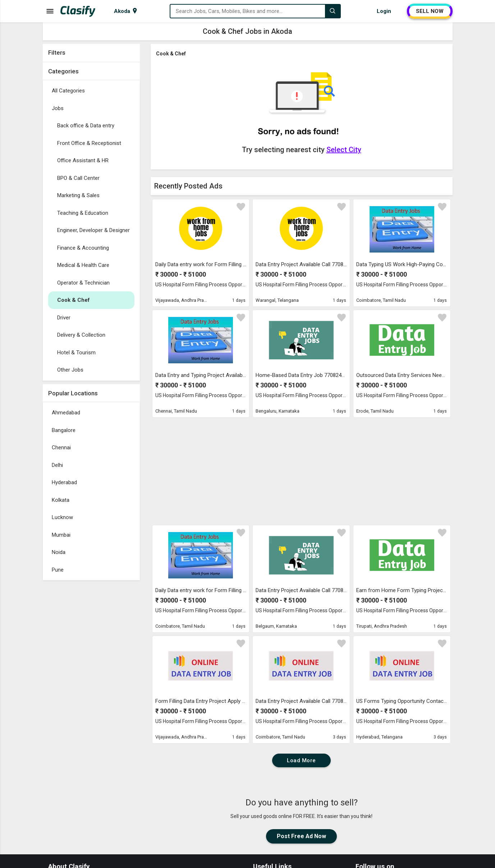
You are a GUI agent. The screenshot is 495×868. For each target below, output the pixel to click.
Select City (344, 150)
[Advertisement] (91, 692)
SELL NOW (430, 11)
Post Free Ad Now (301, 836)
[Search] (333, 11)
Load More (301, 760)
